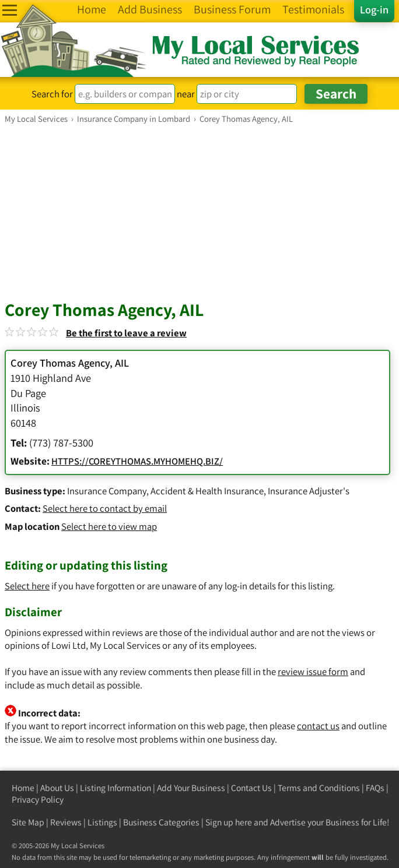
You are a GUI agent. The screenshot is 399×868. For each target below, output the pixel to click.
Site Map (28, 822)
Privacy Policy (38, 800)
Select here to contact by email (105, 508)
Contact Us (251, 788)
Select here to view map (109, 526)
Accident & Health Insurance (207, 491)
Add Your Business (191, 788)
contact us (318, 726)
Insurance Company (107, 491)
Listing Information (116, 788)
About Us (57, 788)
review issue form (313, 672)
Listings (102, 822)
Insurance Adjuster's (309, 491)
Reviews (66, 822)
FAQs (375, 788)
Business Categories (161, 822)
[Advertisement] (199, 212)
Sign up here (229, 822)
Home (23, 788)
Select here (27, 586)
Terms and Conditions (319, 788)
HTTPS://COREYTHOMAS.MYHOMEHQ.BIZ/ (137, 461)
